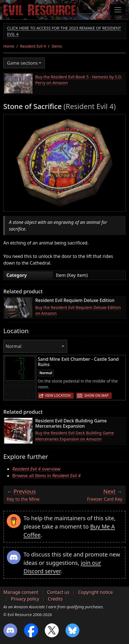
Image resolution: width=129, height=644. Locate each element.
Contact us (58, 592)
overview (36, 469)
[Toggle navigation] (118, 10)
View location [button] (58, 395)
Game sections (22, 63)
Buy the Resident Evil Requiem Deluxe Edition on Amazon (78, 310)
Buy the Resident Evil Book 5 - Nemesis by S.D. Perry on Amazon (79, 80)
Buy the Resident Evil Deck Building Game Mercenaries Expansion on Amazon (75, 436)
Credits (55, 599)
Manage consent (21, 592)
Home (9, 46)
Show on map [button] (96, 395)
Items (57, 46)
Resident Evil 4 (33, 46)
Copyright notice (95, 592)
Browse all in (46, 476)
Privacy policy (25, 599)
